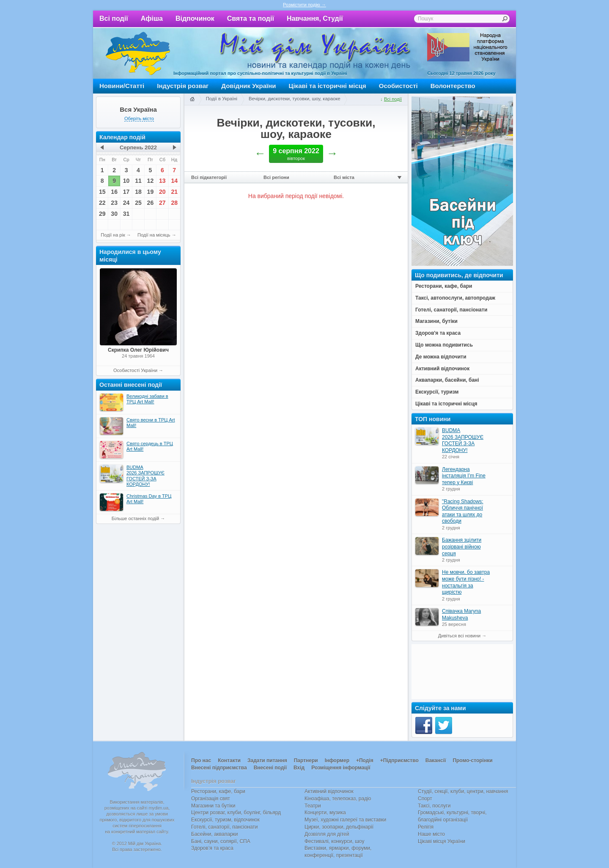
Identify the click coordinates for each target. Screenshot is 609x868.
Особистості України (135, 370)
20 (162, 192)
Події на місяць (154, 235)
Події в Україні (222, 99)
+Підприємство (399, 761)
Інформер (337, 761)
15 (102, 192)
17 (126, 192)
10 (126, 181)
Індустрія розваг (183, 86)
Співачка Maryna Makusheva (461, 614)
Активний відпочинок (329, 791)
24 (126, 203)
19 (151, 192)
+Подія (365, 761)
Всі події (114, 18)
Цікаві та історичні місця (328, 86)
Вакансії (436, 761)
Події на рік (113, 235)
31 (126, 214)
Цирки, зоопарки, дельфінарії (339, 827)
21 (174, 192)
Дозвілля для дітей (327, 834)
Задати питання (267, 761)
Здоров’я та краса (212, 848)
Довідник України (248, 86)
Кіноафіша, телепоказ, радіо (338, 799)
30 (114, 214)
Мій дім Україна (138, 53)
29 (102, 214)
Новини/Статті (122, 86)
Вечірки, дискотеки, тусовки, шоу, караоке (295, 99)
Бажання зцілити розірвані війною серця (462, 547)
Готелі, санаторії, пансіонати (225, 827)
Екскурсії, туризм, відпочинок (225, 820)
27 (162, 203)
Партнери (306, 761)
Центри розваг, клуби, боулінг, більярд (236, 813)
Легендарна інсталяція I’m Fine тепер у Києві (464, 476)
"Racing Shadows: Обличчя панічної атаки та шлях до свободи (463, 511)
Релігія (426, 827)
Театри (313, 806)
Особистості (398, 86)
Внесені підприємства (219, 768)
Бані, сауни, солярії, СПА (221, 841)
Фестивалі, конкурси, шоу (334, 841)
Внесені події (270, 768)
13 (162, 181)
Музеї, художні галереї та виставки (345, 820)
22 (102, 203)
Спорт (425, 799)
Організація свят (211, 799)
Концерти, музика (325, 813)
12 (151, 181)
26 (151, 203)
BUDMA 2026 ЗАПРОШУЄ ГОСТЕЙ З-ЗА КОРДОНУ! (463, 440)
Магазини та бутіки (213, 806)
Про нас (201, 761)
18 (138, 192)
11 (138, 181)
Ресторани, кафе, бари (218, 791)
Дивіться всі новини (459, 636)
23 (114, 203)
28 (174, 203)
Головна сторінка (192, 99)
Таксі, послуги (434, 806)
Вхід (299, 768)
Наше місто (431, 834)
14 (174, 181)
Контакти (229, 761)
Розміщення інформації (341, 768)
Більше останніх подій (135, 518)
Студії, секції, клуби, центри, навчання (463, 791)
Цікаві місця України (442, 841)
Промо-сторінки (472, 761)
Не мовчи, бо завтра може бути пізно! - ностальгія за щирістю (466, 582)
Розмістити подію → (304, 5)
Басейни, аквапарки (215, 834)
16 (114, 192)
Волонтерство (453, 86)
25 (138, 203)
